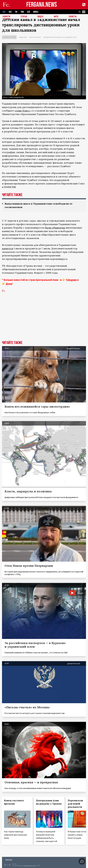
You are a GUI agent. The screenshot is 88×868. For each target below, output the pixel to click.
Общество (23, 37)
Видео (40, 17)
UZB (29, 12)
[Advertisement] (44, 321)
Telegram (71, 280)
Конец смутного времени (14, 802)
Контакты (9, 859)
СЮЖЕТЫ (73, 17)
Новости (7, 17)
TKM (22, 12)
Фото (56, 17)
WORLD (36, 12)
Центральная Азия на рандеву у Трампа (49, 802)
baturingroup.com (30, 866)
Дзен (9, 284)
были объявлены (55, 228)
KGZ (10, 12)
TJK (16, 12)
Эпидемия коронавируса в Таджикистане (60, 37)
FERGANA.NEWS (42, 5)
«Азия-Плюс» (22, 111)
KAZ (4, 12)
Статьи (24, 17)
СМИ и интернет (35, 37)
